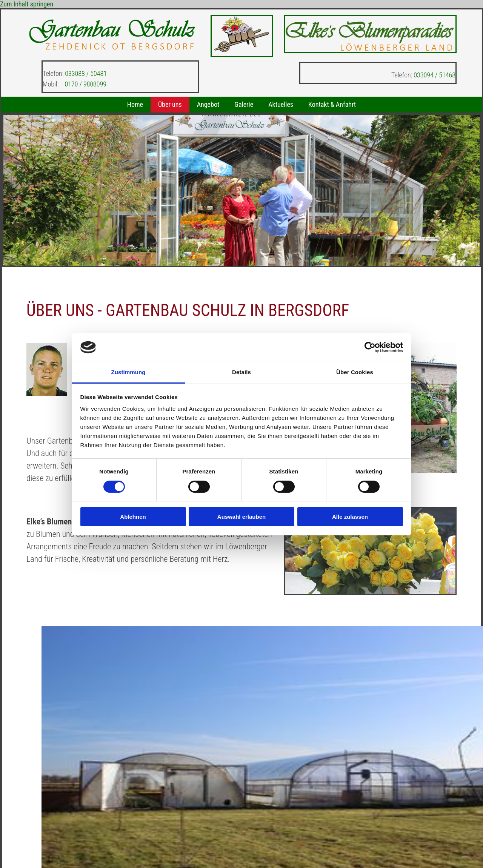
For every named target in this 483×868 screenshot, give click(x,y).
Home (135, 104)
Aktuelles (281, 104)
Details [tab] (241, 372)
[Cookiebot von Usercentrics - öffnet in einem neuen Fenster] (370, 347)
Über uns (170, 104)
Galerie (244, 104)
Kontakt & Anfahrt (332, 104)
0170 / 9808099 (85, 84)
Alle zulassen (350, 517)
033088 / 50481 (86, 73)
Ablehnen (133, 517)
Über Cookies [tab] (355, 372)
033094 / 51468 (435, 75)
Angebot (208, 104)
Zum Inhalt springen (27, 4)
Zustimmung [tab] (128, 372)
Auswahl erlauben (241, 517)
